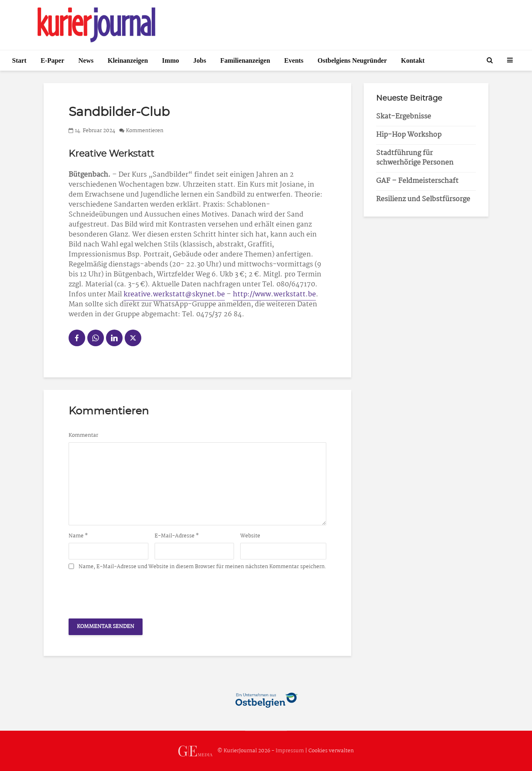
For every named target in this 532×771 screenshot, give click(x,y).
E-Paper (53, 60)
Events (294, 60)
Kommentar (83, 436)
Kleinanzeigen (128, 60)
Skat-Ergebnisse (404, 117)
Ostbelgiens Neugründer (352, 60)
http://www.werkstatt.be (274, 294)
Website (250, 536)
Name (78, 536)
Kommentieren (145, 131)
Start (19, 60)
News (86, 60)
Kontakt (413, 60)
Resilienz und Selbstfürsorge (423, 199)
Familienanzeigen (245, 60)
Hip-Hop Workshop (409, 135)
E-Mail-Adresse (177, 536)
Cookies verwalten (331, 751)
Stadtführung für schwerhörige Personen (415, 158)
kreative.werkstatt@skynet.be (174, 294)
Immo (171, 60)
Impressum (290, 751)
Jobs (200, 60)
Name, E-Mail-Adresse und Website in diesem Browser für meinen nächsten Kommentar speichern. (202, 567)
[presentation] (132, 592)
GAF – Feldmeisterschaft (417, 181)
